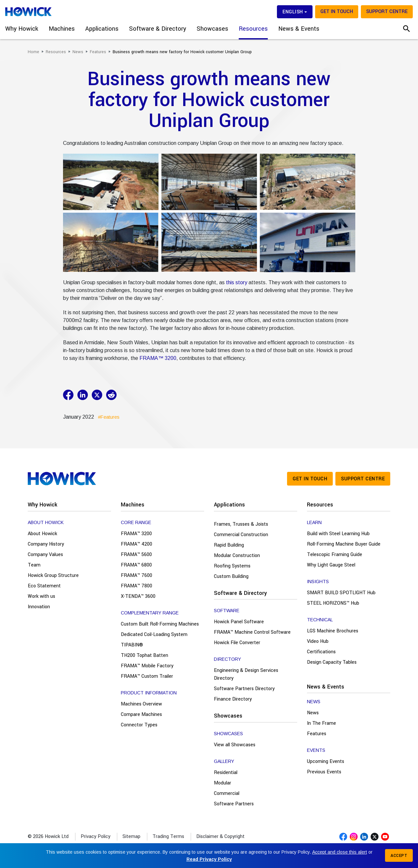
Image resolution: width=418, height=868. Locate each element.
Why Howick (42, 505)
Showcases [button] (212, 29)
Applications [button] (102, 29)
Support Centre (387, 12)
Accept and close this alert (340, 852)
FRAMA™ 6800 (136, 565)
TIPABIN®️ (132, 645)
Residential (226, 773)
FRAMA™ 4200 (137, 544)
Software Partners (234, 804)
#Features (109, 417)
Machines (133, 505)
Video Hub (318, 641)
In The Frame (322, 723)
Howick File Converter (237, 643)
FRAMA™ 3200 (158, 358)
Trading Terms (168, 837)
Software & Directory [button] (158, 29)
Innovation (39, 607)
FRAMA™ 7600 (137, 575)
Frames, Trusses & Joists (241, 524)
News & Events (326, 687)
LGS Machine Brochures (333, 631)
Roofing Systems (232, 566)
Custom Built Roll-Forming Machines (160, 624)
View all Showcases (235, 745)
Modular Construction (237, 556)
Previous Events (324, 772)
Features (317, 734)
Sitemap (131, 837)
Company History (46, 544)
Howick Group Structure (53, 575)
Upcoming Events (326, 761)
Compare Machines (141, 714)
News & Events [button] (299, 29)
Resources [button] (253, 29)
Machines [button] (62, 29)
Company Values (45, 555)
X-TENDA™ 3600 (138, 596)
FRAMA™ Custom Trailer (147, 676)
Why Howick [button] (22, 29)
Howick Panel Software (239, 622)
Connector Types (139, 725)
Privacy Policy (96, 837)
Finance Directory (233, 699)
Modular (223, 783)
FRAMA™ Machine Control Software (252, 632)
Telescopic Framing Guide (335, 555)
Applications (229, 505)
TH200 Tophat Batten (145, 655)
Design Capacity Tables (332, 662)
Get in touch (337, 12)
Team (34, 565)
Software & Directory (240, 593)
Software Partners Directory (244, 689)
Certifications (321, 652)
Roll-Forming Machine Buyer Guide (344, 544)
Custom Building (231, 576)
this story (237, 282)
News (313, 713)
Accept (399, 856)
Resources (320, 505)
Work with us (41, 596)
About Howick (42, 534)
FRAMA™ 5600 (136, 555)
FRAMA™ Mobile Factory (147, 666)
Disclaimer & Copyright (220, 837)
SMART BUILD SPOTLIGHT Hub (341, 593)
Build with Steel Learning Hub (338, 534)
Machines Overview (141, 704)
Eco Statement (44, 586)
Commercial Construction (241, 535)
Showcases (228, 716)
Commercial (227, 793)
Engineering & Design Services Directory (246, 674)
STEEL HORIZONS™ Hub (333, 603)
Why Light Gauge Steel (331, 565)
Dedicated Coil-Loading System (154, 635)
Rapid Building (229, 545)
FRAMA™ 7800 (137, 586)
